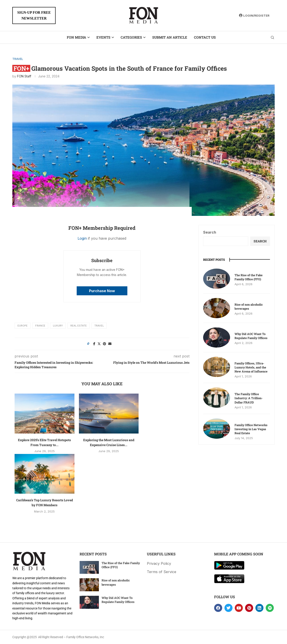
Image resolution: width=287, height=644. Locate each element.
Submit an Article (170, 37)
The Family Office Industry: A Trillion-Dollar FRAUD (249, 398)
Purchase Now (102, 291)
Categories (131, 37)
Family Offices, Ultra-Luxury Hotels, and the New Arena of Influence (251, 367)
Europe (23, 326)
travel (99, 326)
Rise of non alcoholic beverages (249, 307)
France (40, 326)
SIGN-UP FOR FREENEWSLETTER (34, 15)
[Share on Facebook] (94, 344)
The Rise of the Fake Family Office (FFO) (249, 277)
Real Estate (79, 326)
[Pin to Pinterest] (104, 344)
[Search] (272, 37)
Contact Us (205, 37)
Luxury (58, 326)
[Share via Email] (110, 344)
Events (103, 37)
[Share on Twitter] (99, 344)
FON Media (76, 37)
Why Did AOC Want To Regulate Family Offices (251, 336)
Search (210, 232)
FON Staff (24, 76)
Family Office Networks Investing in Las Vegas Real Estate (251, 429)
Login (82, 238)
